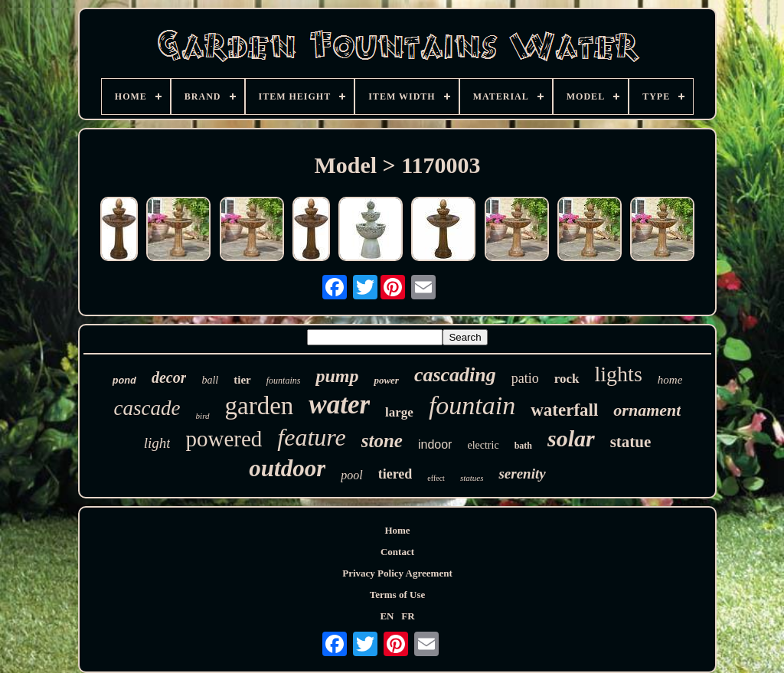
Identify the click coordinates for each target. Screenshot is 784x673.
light (157, 443)
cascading (455, 375)
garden (260, 406)
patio (525, 378)
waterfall (564, 410)
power (386, 380)
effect (436, 478)
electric (483, 445)
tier (242, 380)
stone (382, 441)
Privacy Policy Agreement (397, 573)
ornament (647, 410)
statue (631, 442)
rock (567, 379)
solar (571, 438)
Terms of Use (397, 595)
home (670, 380)
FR (408, 616)
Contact (397, 552)
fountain (472, 405)
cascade (147, 408)
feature (311, 437)
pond (124, 381)
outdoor (287, 468)
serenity (522, 474)
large (399, 412)
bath (523, 446)
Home (397, 530)
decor (169, 377)
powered (224, 439)
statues (472, 478)
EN (387, 616)
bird (203, 416)
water (339, 405)
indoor (435, 444)
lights (619, 374)
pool (351, 475)
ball (210, 380)
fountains (284, 381)
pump (337, 376)
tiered (395, 474)
